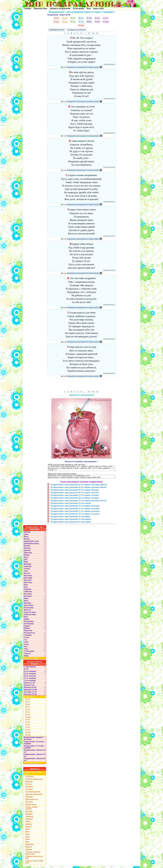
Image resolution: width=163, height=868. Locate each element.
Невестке (27, 612)
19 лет (65, 22)
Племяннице (29, 625)
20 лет (56, 18)
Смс (26, 641)
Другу (26, 559)
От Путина (29, 778)
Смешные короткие (33, 794)
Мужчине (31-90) (30, 696)
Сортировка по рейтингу (77, 30)
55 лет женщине (30, 680)
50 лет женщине (30, 675)
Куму (26, 589)
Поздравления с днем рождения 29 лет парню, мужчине (75, 492)
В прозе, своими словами (31, 810)
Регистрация (78, 8)
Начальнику (29, 607)
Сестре (27, 639)
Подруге (27, 628)
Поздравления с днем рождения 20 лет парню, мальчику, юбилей (79, 486)
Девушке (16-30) (30, 689)
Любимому (28, 593)
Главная (27, 8)
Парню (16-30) (65, 15)
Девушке (27, 550)
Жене (26, 564)
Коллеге (27, 575)
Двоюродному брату (32, 545)
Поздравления (53, 15)
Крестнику (28, 577)
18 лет (89, 22)
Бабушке (27, 534)
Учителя (27, 655)
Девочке (27, 548)
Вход (89, 8)
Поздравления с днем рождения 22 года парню (71, 521)
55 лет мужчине (30, 682)
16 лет (73, 22)
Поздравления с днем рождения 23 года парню (71, 505)
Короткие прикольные (34, 796)
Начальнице (29, 609)
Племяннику (29, 623)
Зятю (26, 573)
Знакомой (28, 568)
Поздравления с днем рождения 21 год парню (70, 518)
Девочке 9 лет (29, 687)
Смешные (29, 791)
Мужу (26, 603)
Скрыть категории (35, 660)
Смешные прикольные (34, 781)
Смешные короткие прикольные (33, 855)
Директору (28, 554)
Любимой (28, 591)
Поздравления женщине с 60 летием (34, 740)
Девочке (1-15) (29, 685)
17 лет (81, 22)
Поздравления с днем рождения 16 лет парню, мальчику (83, 67)
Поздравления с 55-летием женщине (34, 749)
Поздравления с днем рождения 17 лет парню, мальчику (75, 513)
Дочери (27, 557)
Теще (26, 651)
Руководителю (29, 635)
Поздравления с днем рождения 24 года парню (71, 524)
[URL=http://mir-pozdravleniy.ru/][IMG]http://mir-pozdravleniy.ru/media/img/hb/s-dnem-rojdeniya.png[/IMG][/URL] (82, 478)
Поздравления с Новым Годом (33, 775)
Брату (26, 536)
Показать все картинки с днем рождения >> (82, 462)
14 (93, 33)
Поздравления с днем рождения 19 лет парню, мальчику (75, 508)
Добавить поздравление (60, 8)
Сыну (26, 644)
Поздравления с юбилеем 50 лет (35, 753)
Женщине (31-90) (30, 691)
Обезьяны (29, 799)
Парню (27, 621)
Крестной (28, 582)
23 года (56, 22)
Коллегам (29, 804)
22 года (106, 22)
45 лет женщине (30, 673)
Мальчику (28, 596)
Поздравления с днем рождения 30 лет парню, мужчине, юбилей (79, 489)
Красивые (29, 788)
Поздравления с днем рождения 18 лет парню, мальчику (83, 239)
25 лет (105, 18)
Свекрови (28, 637)
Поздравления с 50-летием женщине (34, 744)
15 (97, 33)
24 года (81, 25)
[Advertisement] (82, 385)
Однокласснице (30, 616)
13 (89, 33)
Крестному (28, 584)
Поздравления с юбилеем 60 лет (35, 761)
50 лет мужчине (30, 678)
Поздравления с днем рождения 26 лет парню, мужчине (75, 500)
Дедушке (27, 552)
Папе (26, 619)
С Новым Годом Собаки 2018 (34, 864)
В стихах (29, 786)
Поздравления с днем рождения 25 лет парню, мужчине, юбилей (79, 502)
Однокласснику (30, 614)
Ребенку (27, 630)
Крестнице (28, 580)
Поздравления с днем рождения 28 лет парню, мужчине (75, 494)
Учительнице (29, 653)
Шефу (26, 658)
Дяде (26, 561)
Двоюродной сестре (31, 543)
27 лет (89, 18)
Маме (26, 600)
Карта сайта (99, 8)
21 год (97, 22)
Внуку (26, 538)
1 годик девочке (30, 669)
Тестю (26, 646)
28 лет (81, 18)
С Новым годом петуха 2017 (34, 859)
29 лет (73, 18)
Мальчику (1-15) (30, 694)
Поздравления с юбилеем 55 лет (35, 757)
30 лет (65, 18)
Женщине (28, 566)
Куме (26, 586)
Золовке (27, 570)
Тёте (26, 648)
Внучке (27, 541)
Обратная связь (40, 8)
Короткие (29, 783)
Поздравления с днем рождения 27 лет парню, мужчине (75, 497)
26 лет (97, 18)
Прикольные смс (32, 801)
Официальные (31, 806)
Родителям (28, 632)
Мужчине (28, 605)
